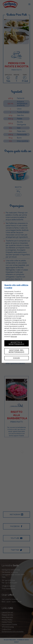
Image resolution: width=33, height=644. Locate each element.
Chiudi (16, 358)
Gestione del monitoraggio (17, 351)
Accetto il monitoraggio (17, 343)
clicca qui (14, 336)
